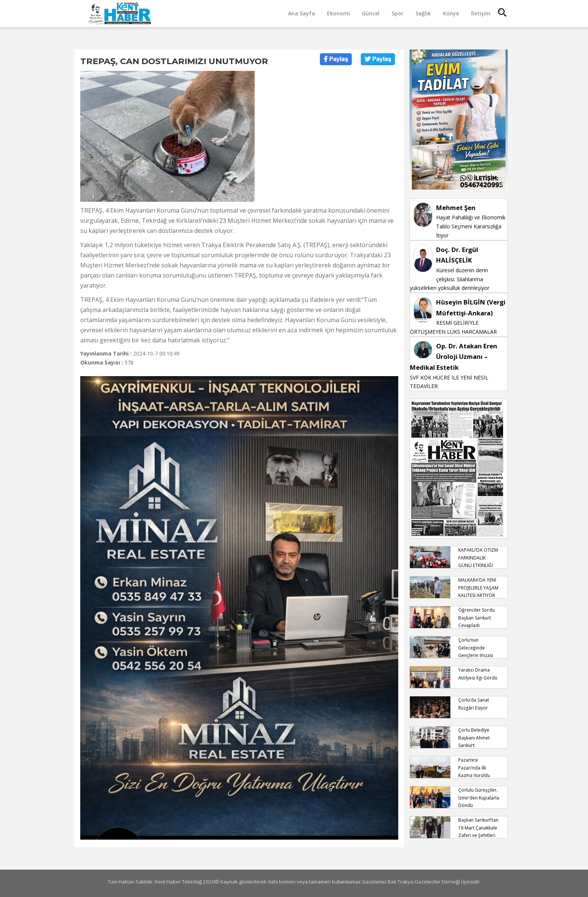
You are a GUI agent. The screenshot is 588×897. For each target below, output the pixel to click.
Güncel (371, 13)
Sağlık (423, 13)
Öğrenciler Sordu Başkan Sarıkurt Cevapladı (476, 618)
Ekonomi (338, 13)
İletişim (481, 13)
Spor (397, 13)
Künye (451, 13)
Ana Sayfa (301, 13)
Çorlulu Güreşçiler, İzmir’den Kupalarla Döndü (479, 798)
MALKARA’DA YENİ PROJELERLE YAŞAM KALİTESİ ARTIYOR (478, 588)
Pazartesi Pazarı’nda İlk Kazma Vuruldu (474, 768)
